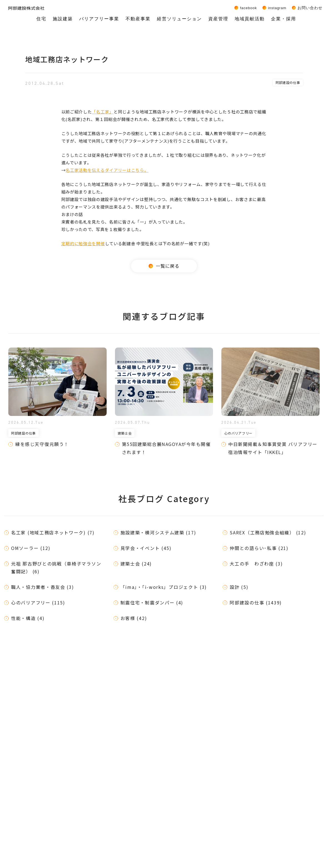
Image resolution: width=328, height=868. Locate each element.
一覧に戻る (164, 266)
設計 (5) (239, 587)
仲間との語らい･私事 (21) (259, 548)
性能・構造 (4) (28, 618)
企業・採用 (284, 19)
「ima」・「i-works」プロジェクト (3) (164, 587)
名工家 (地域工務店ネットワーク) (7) (53, 532)
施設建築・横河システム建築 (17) (158, 532)
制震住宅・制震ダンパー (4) (152, 602)
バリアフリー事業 (99, 19)
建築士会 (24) (136, 564)
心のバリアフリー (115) (38, 602)
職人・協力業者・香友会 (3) (43, 587)
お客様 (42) (134, 618)
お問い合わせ (310, 8)
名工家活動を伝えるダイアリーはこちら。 (107, 170)
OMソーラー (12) (31, 548)
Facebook (248, 8)
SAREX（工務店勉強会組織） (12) (268, 532)
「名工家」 (103, 112)
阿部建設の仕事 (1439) (256, 602)
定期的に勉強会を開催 (83, 243)
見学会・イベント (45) (146, 548)
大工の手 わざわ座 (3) (256, 564)
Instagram (277, 8)
